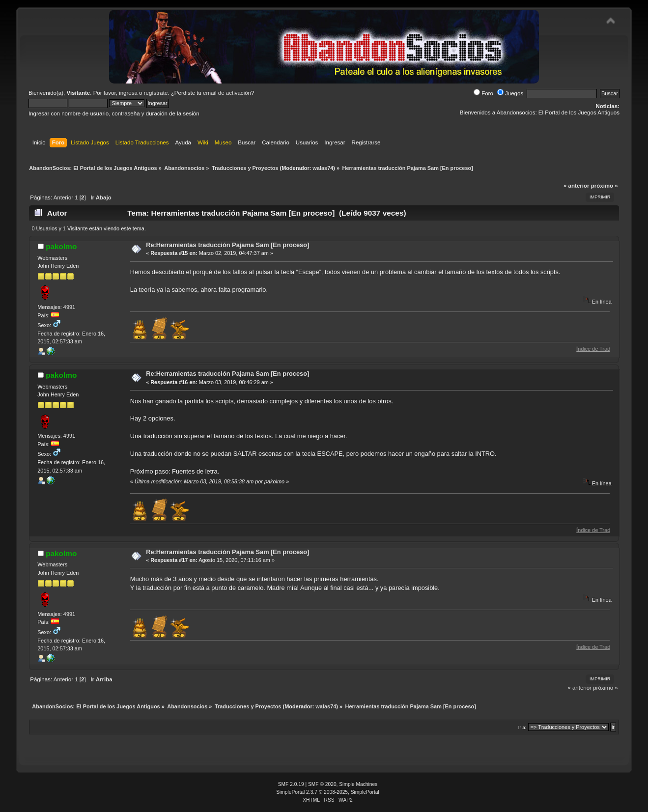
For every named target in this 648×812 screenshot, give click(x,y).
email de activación (227, 93)
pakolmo (61, 246)
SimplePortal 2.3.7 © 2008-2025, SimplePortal (328, 792)
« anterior (576, 186)
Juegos (510, 93)
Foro (483, 93)
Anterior (63, 197)
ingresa (128, 93)
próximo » (605, 186)
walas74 (323, 168)
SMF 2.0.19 (291, 784)
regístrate (156, 93)
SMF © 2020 (322, 784)
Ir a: (522, 727)
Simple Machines (358, 784)
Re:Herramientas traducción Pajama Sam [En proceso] (227, 245)
